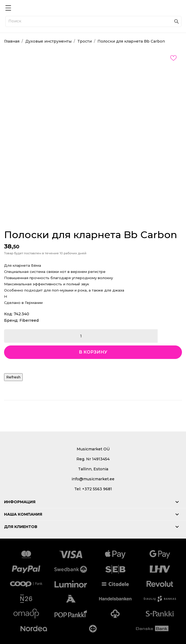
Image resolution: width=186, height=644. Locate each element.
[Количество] (81, 336)
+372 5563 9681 (97, 489)
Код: (8, 314)
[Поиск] (93, 21)
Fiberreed (29, 320)
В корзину (93, 352)
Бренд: (11, 320)
